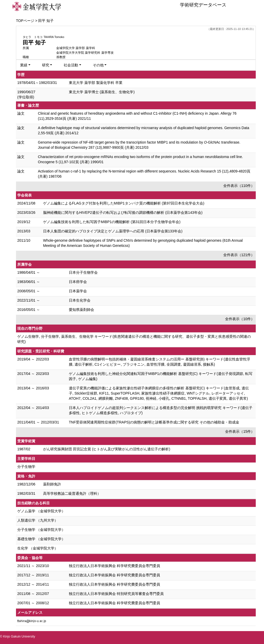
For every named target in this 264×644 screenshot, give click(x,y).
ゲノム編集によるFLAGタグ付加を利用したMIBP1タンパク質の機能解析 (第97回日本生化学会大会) (124, 203)
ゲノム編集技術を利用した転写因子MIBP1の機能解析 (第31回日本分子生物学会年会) (112, 222)
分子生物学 (26, 467)
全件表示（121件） (239, 255)
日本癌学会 (78, 282)
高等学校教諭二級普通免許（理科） (72, 493)
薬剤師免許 (52, 484)
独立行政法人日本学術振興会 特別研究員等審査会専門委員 (116, 594)
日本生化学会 (80, 300)
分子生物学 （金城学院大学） (41, 530)
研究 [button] (46, 65)
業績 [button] (24, 65)
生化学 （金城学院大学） (38, 548)
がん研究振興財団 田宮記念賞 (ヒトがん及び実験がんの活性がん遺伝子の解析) (107, 449)
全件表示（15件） (240, 431)
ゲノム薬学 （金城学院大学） (41, 511)
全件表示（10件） (240, 319)
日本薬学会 (78, 291)
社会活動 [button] (71, 65)
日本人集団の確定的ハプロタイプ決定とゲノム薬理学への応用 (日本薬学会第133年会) (113, 231)
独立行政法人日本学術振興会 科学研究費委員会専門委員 (114, 566)
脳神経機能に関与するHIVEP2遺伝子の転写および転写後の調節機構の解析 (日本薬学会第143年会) (123, 213)
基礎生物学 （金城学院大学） (41, 539)
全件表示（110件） (239, 186)
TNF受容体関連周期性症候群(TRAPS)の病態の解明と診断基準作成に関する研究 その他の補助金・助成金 (154, 422)
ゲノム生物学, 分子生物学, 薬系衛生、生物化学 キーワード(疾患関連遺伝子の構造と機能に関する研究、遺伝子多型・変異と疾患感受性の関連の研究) (134, 339)
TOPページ (25, 21)
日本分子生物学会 (83, 272)
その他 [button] (98, 65)
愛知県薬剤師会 (81, 310)
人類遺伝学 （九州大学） (38, 520)
